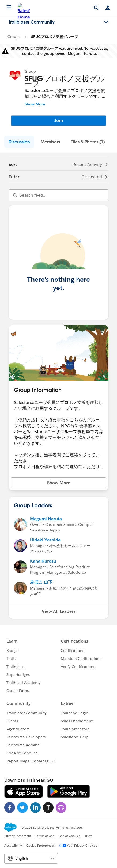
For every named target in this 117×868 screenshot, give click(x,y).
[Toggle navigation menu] (106, 22)
